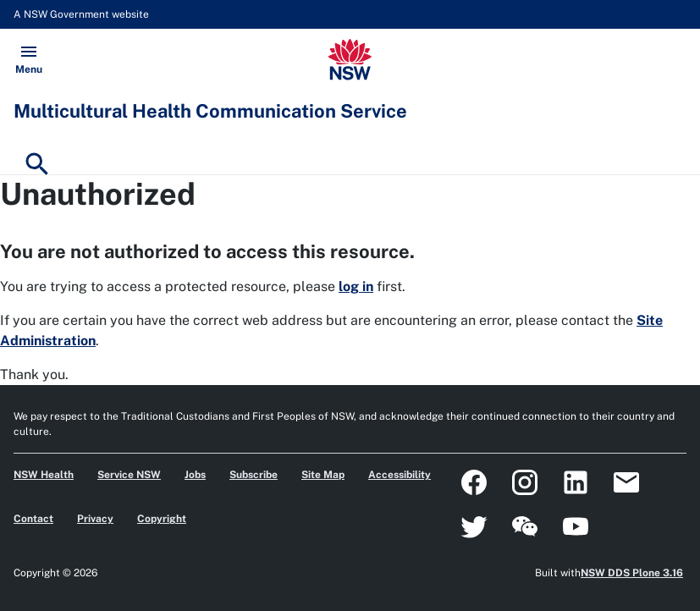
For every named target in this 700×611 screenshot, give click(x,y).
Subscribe (254, 475)
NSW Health (44, 475)
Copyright (162, 519)
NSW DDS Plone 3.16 (632, 573)
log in (356, 286)
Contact (33, 519)
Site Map (323, 475)
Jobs (195, 475)
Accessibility (400, 475)
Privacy (95, 519)
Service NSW (129, 475)
